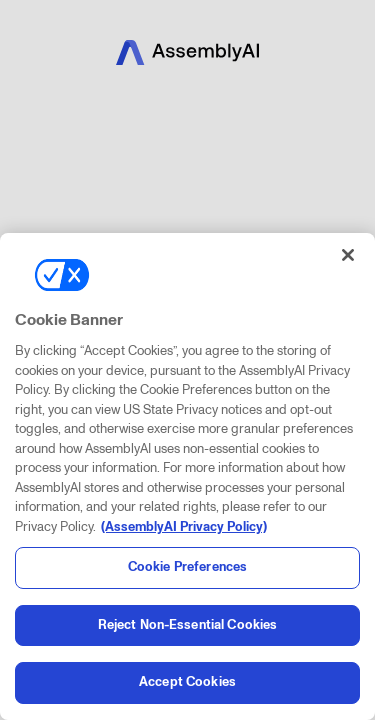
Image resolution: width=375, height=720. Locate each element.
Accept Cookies (187, 682)
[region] (187, 476)
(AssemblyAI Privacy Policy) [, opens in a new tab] (184, 527)
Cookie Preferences (187, 567)
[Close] (348, 255)
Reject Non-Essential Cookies (188, 625)
